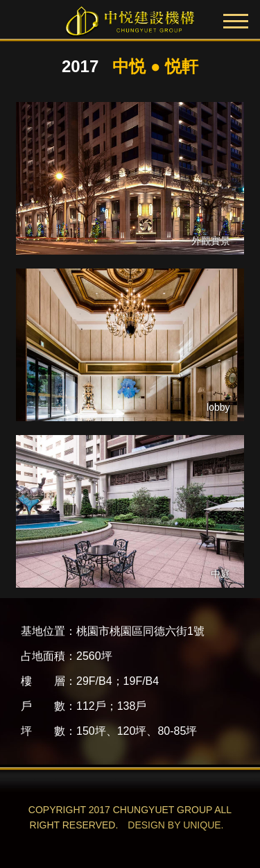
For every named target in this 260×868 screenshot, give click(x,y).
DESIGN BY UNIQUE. (175, 825)
